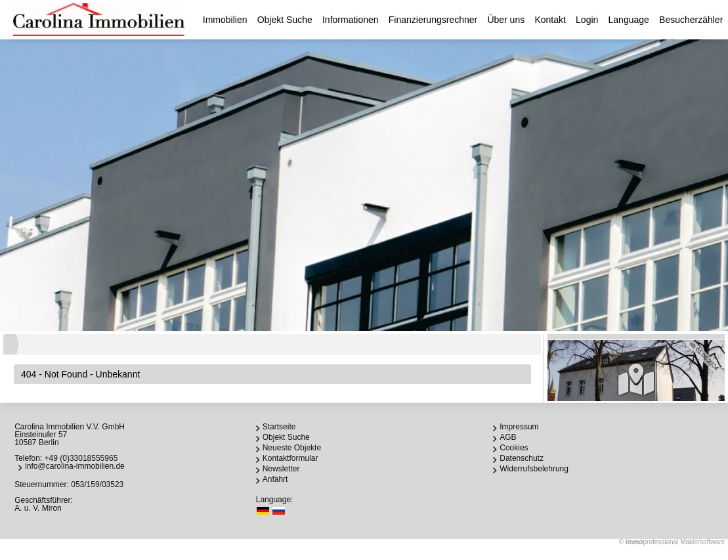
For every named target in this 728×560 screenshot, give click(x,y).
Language (629, 20)
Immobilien (225, 20)
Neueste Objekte (292, 448)
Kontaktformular (290, 458)
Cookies (514, 448)
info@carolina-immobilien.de (75, 466)
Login (587, 20)
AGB (508, 437)
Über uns (506, 20)
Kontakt (550, 20)
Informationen (351, 20)
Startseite (279, 427)
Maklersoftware (702, 542)
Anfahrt (275, 479)
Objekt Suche (285, 20)
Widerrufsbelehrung (534, 469)
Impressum (519, 427)
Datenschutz (522, 458)
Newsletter (281, 469)
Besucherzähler (691, 20)
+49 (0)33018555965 (81, 458)
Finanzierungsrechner (433, 20)
